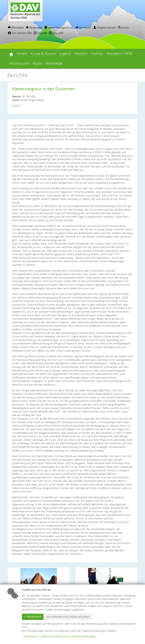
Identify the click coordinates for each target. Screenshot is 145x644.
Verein (22, 54)
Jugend (65, 54)
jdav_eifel (56, 33)
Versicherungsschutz (59, 27)
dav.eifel (40, 33)
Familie (97, 54)
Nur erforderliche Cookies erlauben (68, 617)
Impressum (31, 636)
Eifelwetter (16, 27)
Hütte (37, 63)
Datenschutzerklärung (54, 636)
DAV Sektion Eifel (20, 33)
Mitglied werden (105, 27)
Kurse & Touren (43, 54)
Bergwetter (34, 27)
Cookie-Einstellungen (83, 636)
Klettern (81, 54)
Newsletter (83, 27)
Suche (123, 27)
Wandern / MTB (119, 54)
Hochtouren (19, 63)
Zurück (16, 106)
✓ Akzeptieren (33, 616)
